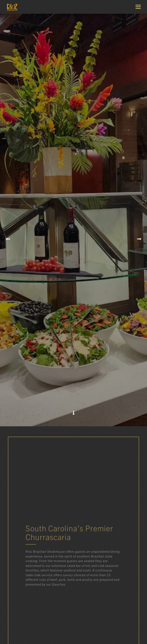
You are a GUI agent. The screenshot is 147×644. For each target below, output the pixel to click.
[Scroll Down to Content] (74, 392)
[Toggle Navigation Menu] (140, 7)
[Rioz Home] (18, 7)
